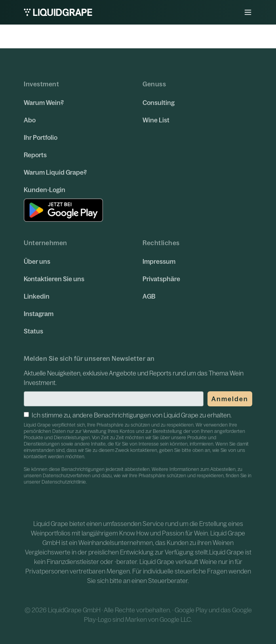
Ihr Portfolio (41, 137)
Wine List (156, 120)
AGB (149, 296)
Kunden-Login (45, 190)
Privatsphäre (161, 279)
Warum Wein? (44, 103)
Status (33, 331)
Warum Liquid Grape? (55, 172)
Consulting (159, 103)
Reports (35, 155)
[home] (58, 12)
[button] (248, 12)
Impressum (159, 261)
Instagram (39, 314)
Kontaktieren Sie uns (54, 279)
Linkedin (37, 296)
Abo (30, 120)
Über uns (37, 261)
